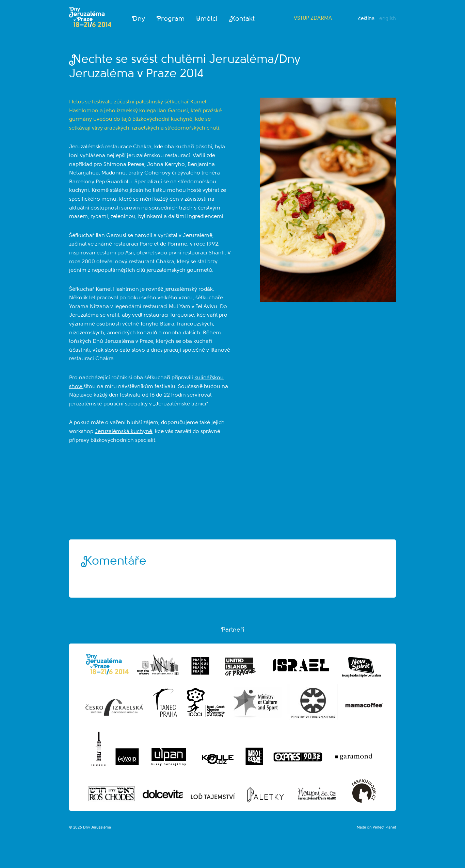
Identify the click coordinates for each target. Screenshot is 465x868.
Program (171, 19)
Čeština (366, 19)
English (388, 19)
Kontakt (242, 19)
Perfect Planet (384, 827)
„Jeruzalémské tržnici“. (181, 404)
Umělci (207, 19)
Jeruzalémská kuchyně (123, 431)
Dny (139, 19)
